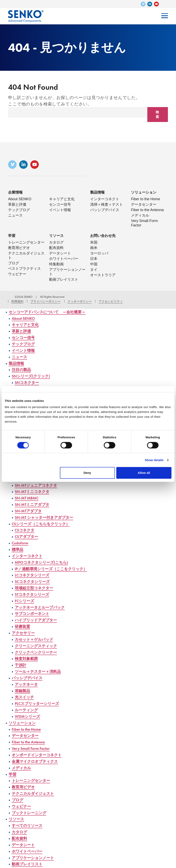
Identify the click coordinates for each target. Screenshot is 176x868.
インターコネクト (105, 199)
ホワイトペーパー (64, 259)
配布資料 (56, 248)
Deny (87, 473)
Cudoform (21, 541)
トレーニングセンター (26, 243)
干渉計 (21, 662)
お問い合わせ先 (103, 236)
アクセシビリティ (111, 302)
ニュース (15, 216)
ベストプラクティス (24, 269)
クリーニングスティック (39, 642)
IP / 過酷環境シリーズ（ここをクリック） (56, 566)
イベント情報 (60, 210)
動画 (13, 865)
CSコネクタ (26, 528)
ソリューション (144, 193)
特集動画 (56, 265)
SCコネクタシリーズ (35, 579)
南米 (94, 248)
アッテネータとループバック (43, 604)
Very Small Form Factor (33, 744)
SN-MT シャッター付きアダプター (48, 515)
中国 (94, 265)
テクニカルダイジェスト (36, 789)
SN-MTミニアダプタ (34, 503)
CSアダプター (28, 535)
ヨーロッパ (99, 254)
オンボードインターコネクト (40, 751)
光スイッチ (26, 693)
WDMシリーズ (29, 712)
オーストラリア (103, 275)
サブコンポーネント (35, 611)
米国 (94, 243)
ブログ (14, 264)
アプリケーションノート (36, 852)
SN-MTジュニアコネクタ (39, 484)
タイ (94, 270)
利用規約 (17, 302)
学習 (12, 236)
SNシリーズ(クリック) (34, 376)
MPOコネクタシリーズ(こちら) (45, 560)
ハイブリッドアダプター (39, 617)
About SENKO (20, 199)
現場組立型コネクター (36, 585)
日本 (94, 259)
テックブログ (19, 210)
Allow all (144, 473)
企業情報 (15, 193)
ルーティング (28, 706)
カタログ (56, 243)
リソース (56, 236)
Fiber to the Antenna (147, 210)
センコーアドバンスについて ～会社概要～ (52, 312)
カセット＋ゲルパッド (37, 636)
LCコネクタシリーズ (35, 573)
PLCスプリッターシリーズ (40, 700)
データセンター (144, 205)
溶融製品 (23, 687)
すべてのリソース (29, 820)
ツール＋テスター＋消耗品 (41, 668)
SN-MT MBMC (28, 497)
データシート (60, 254)
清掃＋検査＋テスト (106, 205)
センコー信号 (60, 205)
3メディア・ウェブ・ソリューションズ (10, 297)
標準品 (18, 547)
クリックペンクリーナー (39, 649)
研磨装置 (23, 624)
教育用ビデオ (19, 248)
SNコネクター (28, 382)
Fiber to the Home (145, 199)
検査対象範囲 (27, 655)
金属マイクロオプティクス (38, 757)
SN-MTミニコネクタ (34, 490)
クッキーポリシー (80, 302)
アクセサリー (25, 630)
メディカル (140, 216)
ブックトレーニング (32, 808)
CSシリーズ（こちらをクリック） (45, 522)
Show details (154, 460)
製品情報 (97, 193)
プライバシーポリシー (45, 302)
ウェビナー (17, 274)
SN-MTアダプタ (30, 509)
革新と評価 (17, 205)
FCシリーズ (26, 598)
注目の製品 (22, 369)
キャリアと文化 (62, 199)
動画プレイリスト (64, 280)
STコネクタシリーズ (34, 592)
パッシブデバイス (105, 210)
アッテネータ (28, 681)
